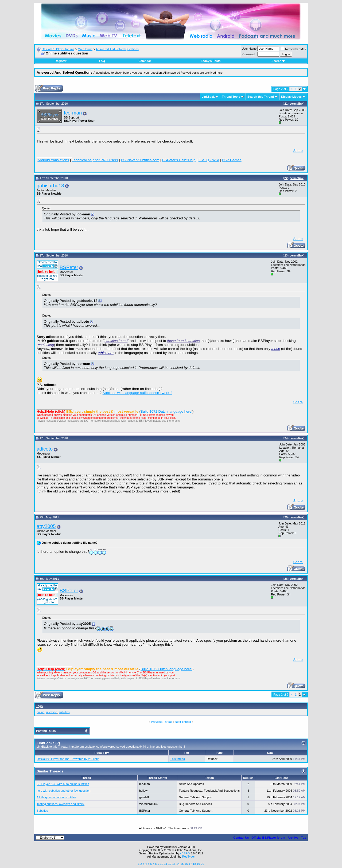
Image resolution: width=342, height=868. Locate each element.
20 (203, 864)
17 (190, 864)
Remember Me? (294, 49)
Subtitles (42, 811)
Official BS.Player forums (58, 49)
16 (186, 864)
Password (248, 54)
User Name (249, 49)
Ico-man (73, 113)
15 (182, 864)
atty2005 (46, 526)
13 (174, 864)
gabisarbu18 (50, 186)
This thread (178, 759)
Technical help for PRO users (95, 160)
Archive (293, 838)
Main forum (85, 49)
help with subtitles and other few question (63, 791)
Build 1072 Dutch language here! (166, 411)
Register (61, 61)
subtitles (64, 712)
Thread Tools (231, 97)
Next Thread (183, 722)
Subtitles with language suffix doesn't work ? (137, 393)
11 (166, 864)
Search (278, 61)
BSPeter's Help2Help (179, 160)
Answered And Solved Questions (117, 49)
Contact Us (241, 838)
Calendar (145, 61)
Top (304, 838)
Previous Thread (162, 722)
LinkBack (208, 97)
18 (194, 864)
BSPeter (69, 267)
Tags (39, 706)
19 (198, 864)
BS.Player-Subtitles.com (140, 160)
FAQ (102, 61)
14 (178, 864)
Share (298, 151)
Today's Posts (211, 61)
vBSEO (185, 853)
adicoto (45, 449)
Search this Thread (261, 97)
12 (170, 864)
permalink (296, 104)
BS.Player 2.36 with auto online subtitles (63, 784)
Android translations (53, 160)
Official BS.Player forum (268, 838)
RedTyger (189, 857)
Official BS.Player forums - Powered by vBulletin (68, 759)
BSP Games (232, 160)
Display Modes (291, 97)
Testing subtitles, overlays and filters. (61, 804)
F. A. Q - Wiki (209, 160)
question (52, 712)
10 (162, 864)
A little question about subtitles (56, 797)
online (40, 712)
